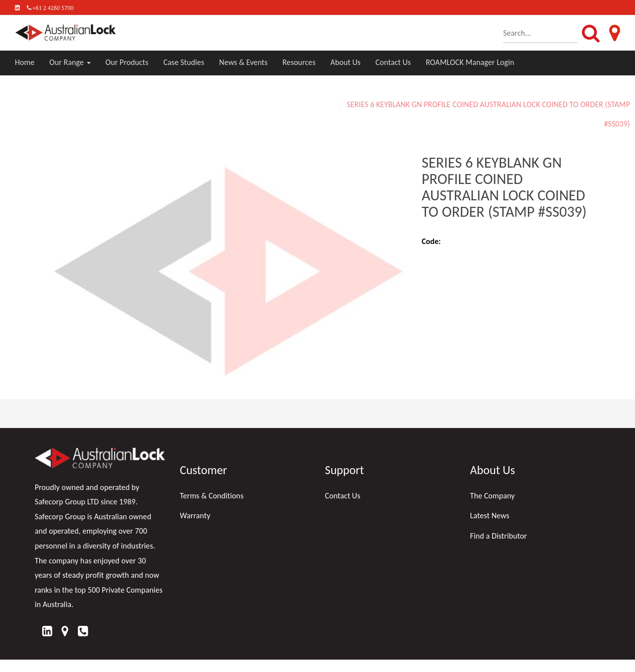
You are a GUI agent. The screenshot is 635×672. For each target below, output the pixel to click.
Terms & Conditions (212, 496)
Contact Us (393, 62)
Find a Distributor (499, 536)
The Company (493, 496)
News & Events (244, 62)
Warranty (195, 516)
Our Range (70, 62)
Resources (299, 62)
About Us (346, 62)
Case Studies (184, 62)
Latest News (490, 516)
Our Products (127, 62)
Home (25, 62)
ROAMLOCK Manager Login (470, 62)
